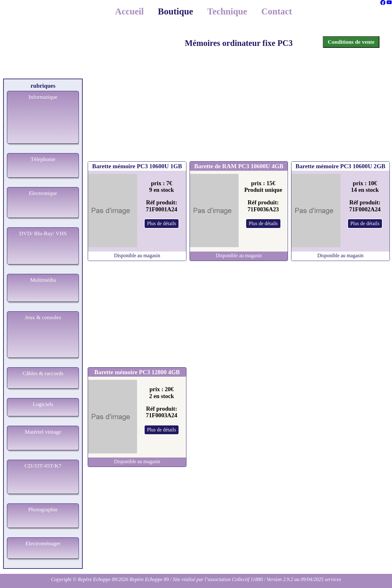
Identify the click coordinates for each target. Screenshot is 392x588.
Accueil (129, 11)
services (333, 579)
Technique (227, 11)
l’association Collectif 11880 (234, 579)
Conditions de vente (351, 42)
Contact (277, 11)
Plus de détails (162, 223)
